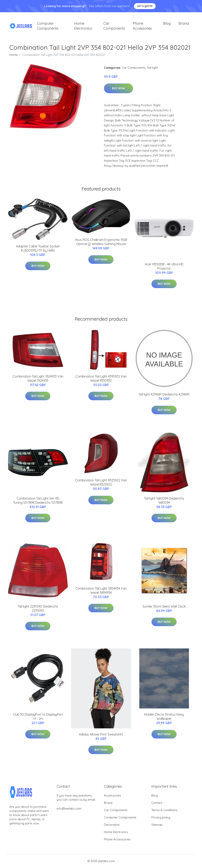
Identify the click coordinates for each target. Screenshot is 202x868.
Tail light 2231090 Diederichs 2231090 (38, 609)
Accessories (113, 796)
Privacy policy (161, 818)
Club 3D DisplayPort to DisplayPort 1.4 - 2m (38, 717)
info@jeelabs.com (69, 809)
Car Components (114, 26)
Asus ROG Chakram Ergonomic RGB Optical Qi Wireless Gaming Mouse (101, 242)
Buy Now (118, 89)
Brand (184, 24)
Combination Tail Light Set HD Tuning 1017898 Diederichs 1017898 (38, 501)
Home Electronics (83, 26)
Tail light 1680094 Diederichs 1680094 (164, 501)
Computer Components (48, 26)
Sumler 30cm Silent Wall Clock (164, 607)
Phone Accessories (142, 26)
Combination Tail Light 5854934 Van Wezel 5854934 (101, 591)
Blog (167, 24)
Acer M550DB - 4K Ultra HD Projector (164, 266)
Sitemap (157, 825)
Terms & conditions (164, 810)
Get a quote (145, 6)
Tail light (152, 68)
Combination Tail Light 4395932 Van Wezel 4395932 (101, 379)
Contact (157, 803)
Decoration (112, 825)
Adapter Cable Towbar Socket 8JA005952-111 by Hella (38, 248)
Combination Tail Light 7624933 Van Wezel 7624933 (38, 379)
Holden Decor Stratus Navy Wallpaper (164, 717)
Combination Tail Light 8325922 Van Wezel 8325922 (101, 483)
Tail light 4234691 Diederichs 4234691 (164, 395)
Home (13, 55)
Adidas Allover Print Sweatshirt (101, 735)
